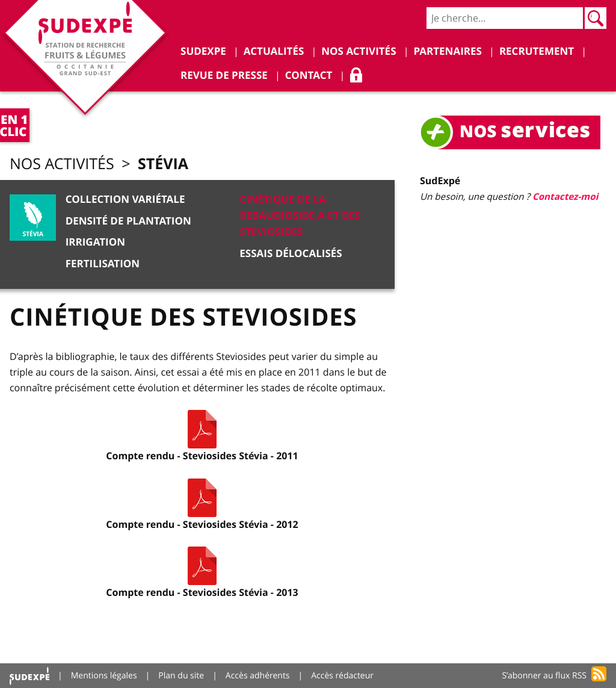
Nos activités (62, 164)
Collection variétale (125, 200)
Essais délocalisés (291, 254)
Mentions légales (104, 676)
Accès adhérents (258, 676)
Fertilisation (103, 264)
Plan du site (181, 676)
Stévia (163, 163)
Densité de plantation (128, 221)
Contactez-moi (565, 197)
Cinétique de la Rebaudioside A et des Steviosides (300, 216)
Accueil (29, 676)
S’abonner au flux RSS (544, 676)
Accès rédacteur (342, 676)
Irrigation (95, 242)
